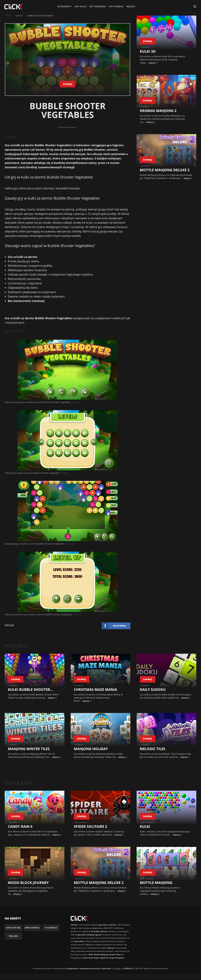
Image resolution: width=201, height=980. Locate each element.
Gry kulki (82, 6)
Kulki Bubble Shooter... (30, 689)
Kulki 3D (148, 51)
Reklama (13, 936)
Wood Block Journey (28, 883)
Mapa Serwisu (32, 928)
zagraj (68, 84)
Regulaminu (73, 968)
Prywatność (106, 968)
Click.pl (9, 625)
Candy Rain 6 (20, 826)
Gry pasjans (118, 6)
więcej (152, 63)
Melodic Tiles (152, 749)
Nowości (145, 47)
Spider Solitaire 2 (90, 826)
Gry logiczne (81, 822)
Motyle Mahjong (156, 883)
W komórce (51, 928)
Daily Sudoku (153, 689)
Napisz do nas (13, 928)
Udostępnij (119, 626)
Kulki (145, 826)
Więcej (132, 6)
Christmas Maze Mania (95, 689)
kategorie (65, 6)
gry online (20, 188)
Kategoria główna (67, 127)
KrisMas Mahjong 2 (158, 111)
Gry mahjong (99, 6)
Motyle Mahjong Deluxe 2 (165, 170)
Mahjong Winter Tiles (29, 749)
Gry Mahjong (147, 879)
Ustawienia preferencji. (90, 968)
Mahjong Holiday (91, 749)
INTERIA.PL (129, 968)
